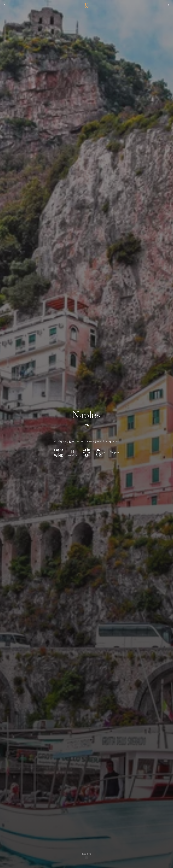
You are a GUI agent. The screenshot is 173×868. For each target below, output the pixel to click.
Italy (86, 425)
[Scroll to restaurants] (86, 856)
